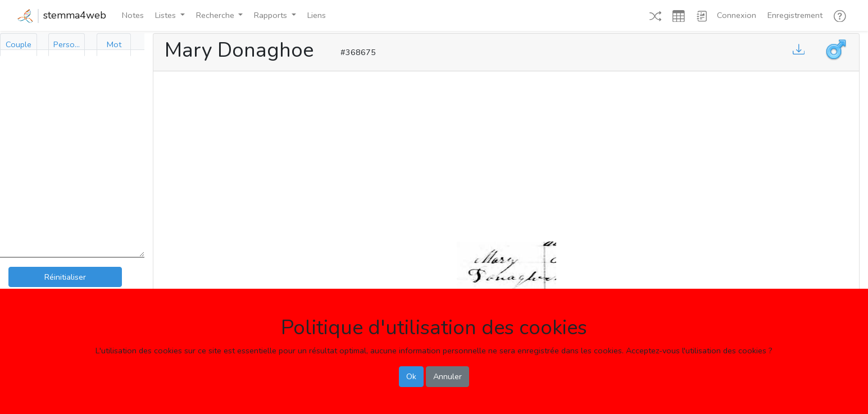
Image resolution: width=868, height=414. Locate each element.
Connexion (737, 15)
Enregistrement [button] (795, 15)
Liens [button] (317, 15)
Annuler (447, 376)
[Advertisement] (506, 154)
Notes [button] (133, 15)
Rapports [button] (272, 15)
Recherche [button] (216, 15)
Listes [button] (167, 15)
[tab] (19, 45)
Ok (411, 376)
